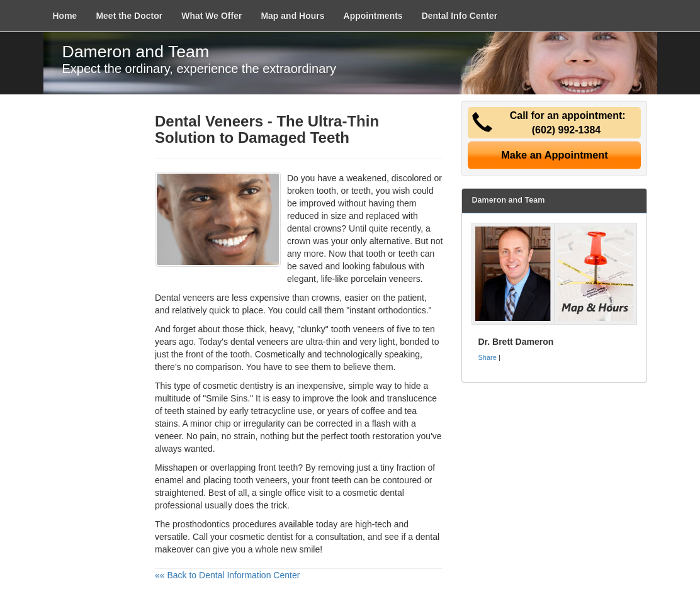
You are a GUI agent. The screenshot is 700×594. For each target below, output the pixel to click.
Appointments (373, 16)
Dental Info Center (460, 16)
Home (65, 16)
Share (487, 357)
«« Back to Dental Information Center (227, 575)
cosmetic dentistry (238, 386)
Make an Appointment (555, 155)
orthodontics (402, 310)
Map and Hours (292, 16)
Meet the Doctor (129, 16)
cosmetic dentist (261, 537)
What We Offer (212, 16)
